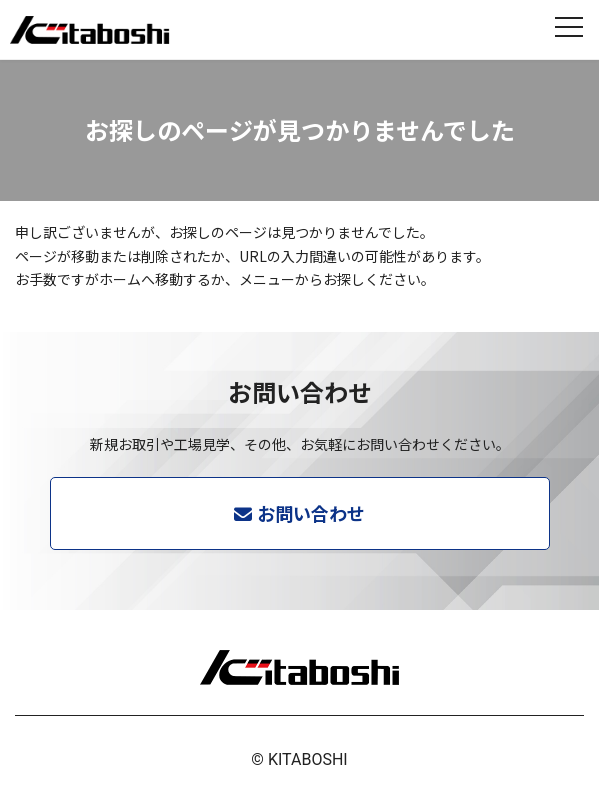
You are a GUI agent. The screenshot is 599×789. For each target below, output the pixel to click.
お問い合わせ (311, 513)
